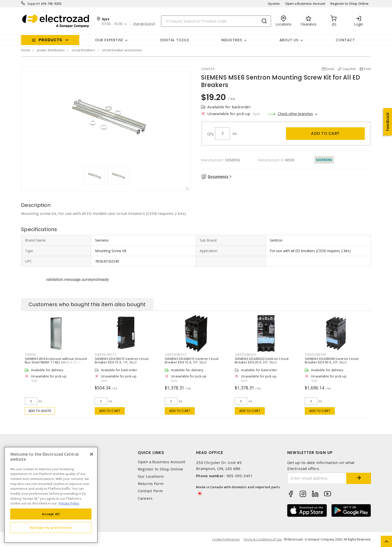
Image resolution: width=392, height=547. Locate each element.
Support (34, 4)
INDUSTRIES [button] (232, 40)
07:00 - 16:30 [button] (112, 24)
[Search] (216, 21)
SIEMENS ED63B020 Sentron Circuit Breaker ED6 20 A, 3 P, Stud (262, 360)
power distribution (51, 50)
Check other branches (295, 114)
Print (367, 69)
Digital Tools (175, 40)
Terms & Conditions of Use (263, 539)
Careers (145, 498)
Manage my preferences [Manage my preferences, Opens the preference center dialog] (51, 527)
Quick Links (151, 453)
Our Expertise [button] (109, 40)
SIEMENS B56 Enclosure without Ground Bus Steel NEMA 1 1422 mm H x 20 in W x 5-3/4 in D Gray (56, 362)
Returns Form (151, 484)
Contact (345, 40)
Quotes (274, 4)
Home (25, 50)
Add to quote (40, 411)
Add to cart (325, 133)
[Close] (91, 454)
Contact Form (150, 491)
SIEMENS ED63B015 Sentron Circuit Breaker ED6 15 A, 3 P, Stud (192, 360)
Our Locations (151, 476)
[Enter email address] (317, 478)
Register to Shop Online (349, 4)
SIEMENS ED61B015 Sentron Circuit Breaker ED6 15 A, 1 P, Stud (122, 360)
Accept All (51, 514)
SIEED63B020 (245, 354)
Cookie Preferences (226, 539)
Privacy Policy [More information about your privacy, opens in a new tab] (69, 503)
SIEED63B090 (315, 354)
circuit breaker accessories (122, 50)
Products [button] (50, 40)
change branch (144, 24)
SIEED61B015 (105, 354)
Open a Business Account (305, 4)
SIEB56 (30, 354)
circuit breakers (83, 50)
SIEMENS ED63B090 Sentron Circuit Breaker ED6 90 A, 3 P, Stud (332, 360)
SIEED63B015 (175, 354)
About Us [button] (289, 40)
